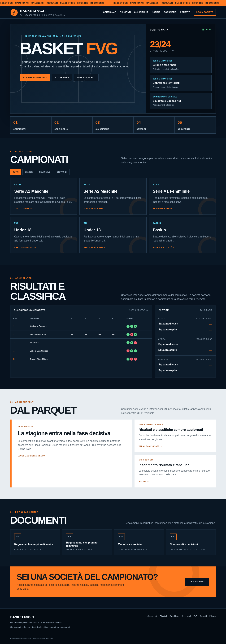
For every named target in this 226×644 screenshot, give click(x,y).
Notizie (156, 12)
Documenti (170, 12)
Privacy (213, 616)
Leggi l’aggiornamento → (33, 456)
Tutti (16, 172)
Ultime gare (62, 77)
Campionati (110, 12)
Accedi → (144, 482)
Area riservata (197, 582)
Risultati (126, 12)
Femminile (45, 172)
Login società (205, 12)
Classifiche (141, 12)
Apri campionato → (25, 209)
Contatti (185, 12)
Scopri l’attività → (164, 247)
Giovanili (62, 172)
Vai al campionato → (150, 446)
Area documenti (86, 77)
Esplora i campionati (35, 77)
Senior (29, 172)
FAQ (195, 616)
